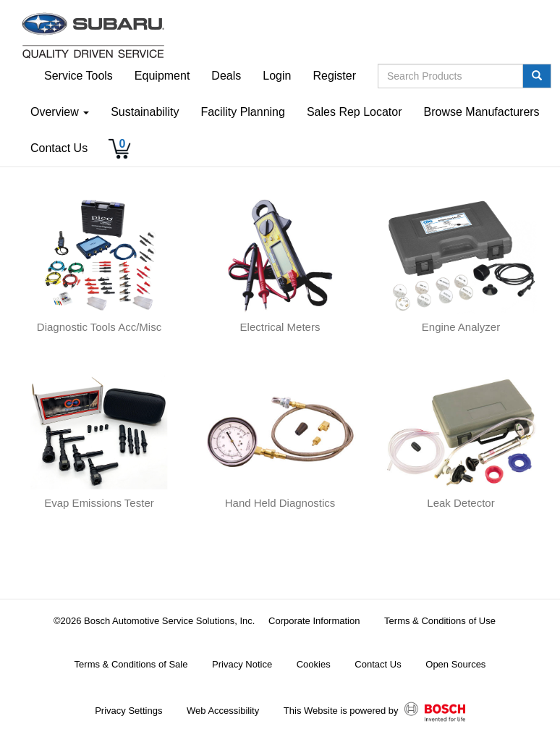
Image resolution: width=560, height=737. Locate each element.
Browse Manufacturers (482, 112)
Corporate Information (314, 621)
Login (277, 76)
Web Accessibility (223, 711)
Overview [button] (60, 112)
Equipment (162, 76)
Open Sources (455, 664)
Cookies (314, 664)
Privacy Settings (128, 711)
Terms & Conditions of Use (440, 621)
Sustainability (145, 112)
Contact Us (59, 148)
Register (334, 76)
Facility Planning (243, 112)
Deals (226, 76)
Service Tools (79, 76)
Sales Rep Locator (355, 112)
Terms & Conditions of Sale (131, 664)
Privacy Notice (242, 664)
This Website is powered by (374, 712)
